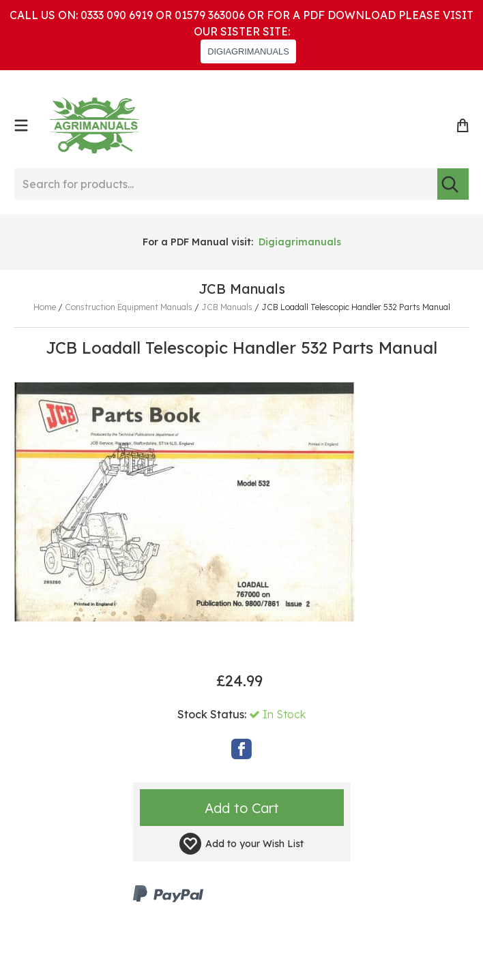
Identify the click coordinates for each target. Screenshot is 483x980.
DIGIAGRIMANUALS (248, 51)
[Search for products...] (226, 184)
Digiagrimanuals (300, 242)
